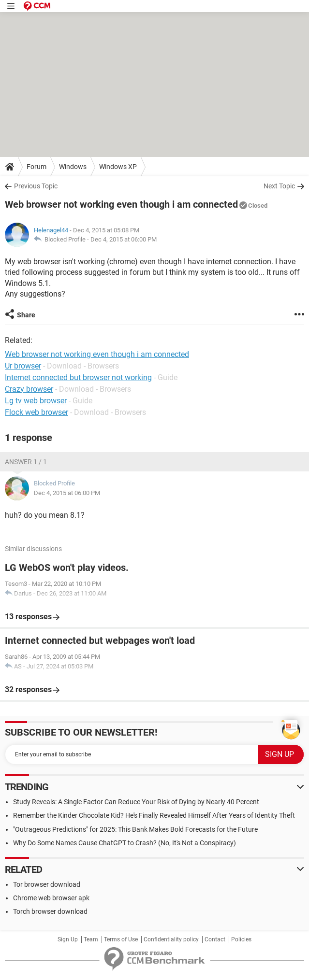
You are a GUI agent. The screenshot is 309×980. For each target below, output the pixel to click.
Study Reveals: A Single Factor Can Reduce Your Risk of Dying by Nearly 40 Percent (136, 802)
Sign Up (68, 939)
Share (26, 315)
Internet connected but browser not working (78, 377)
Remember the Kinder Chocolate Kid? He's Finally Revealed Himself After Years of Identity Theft (154, 815)
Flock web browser (37, 412)
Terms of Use (121, 939)
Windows (73, 167)
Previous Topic (36, 186)
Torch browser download (50, 911)
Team (91, 939)
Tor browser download (47, 884)
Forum (37, 167)
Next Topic (279, 186)
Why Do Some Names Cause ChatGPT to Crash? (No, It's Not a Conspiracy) (125, 843)
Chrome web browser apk (51, 898)
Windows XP (118, 167)
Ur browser (23, 366)
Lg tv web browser (36, 401)
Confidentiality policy (171, 939)
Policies (241, 939)
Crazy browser (29, 389)
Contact (215, 939)
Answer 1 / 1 (26, 462)
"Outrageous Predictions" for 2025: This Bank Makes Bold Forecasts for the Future (135, 829)
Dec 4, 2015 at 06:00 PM (124, 239)
